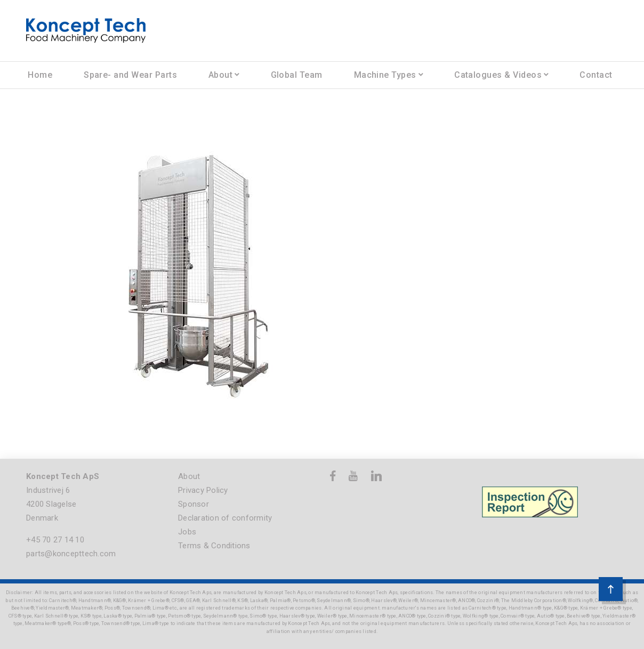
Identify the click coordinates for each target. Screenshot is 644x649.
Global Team (297, 75)
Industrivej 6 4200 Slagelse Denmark (51, 504)
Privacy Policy (203, 490)
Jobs (187, 532)
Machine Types (385, 75)
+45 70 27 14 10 (55, 540)
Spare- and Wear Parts (130, 75)
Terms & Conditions (214, 546)
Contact (596, 75)
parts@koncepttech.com (71, 554)
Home (40, 75)
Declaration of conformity (225, 518)
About (220, 75)
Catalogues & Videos (498, 75)
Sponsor (194, 504)
